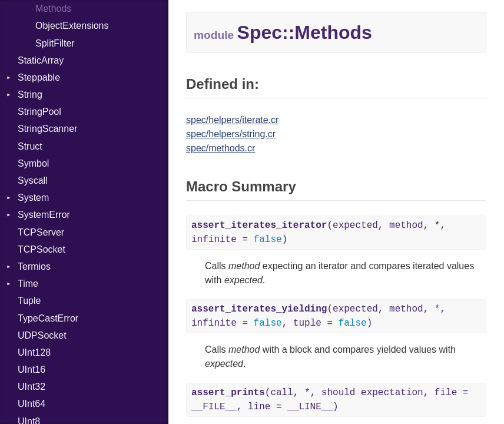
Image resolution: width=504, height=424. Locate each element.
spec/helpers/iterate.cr (232, 120)
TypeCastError (48, 318)
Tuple (29, 301)
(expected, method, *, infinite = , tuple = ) (319, 316)
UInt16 (31, 370)
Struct (30, 146)
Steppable (39, 77)
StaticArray (41, 60)
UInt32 (31, 387)
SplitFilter (55, 43)
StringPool (39, 112)
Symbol (33, 163)
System (33, 198)
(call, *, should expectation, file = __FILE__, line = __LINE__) (330, 400)
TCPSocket (42, 249)
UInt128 (34, 352)
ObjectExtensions (72, 26)
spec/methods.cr (220, 148)
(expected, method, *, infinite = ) (319, 233)
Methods (53, 9)
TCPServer (41, 232)
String (30, 95)
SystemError (44, 215)
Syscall (33, 180)
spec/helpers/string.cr (231, 134)
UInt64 (31, 404)
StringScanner (47, 129)
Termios (34, 266)
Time (28, 284)
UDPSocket (42, 335)
